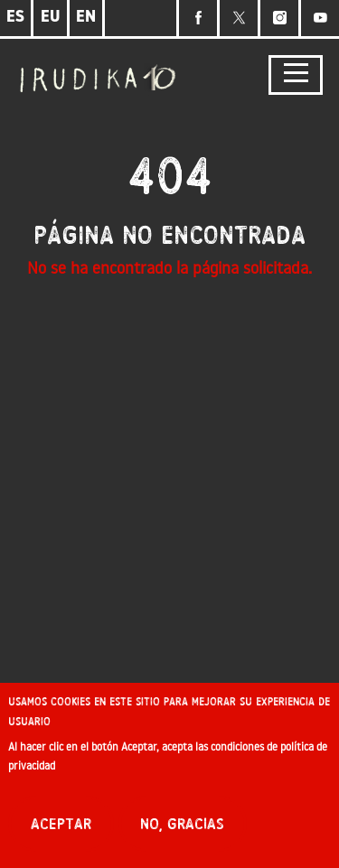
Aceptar (61, 828)
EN (86, 18)
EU (51, 18)
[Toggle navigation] (296, 75)
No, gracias (182, 828)
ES (15, 18)
